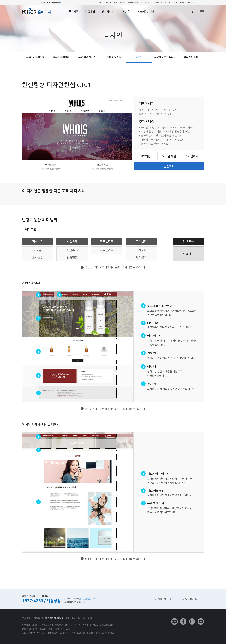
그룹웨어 (122, 2)
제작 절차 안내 (191, 57)
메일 (107, 2)
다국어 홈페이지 (61, 57)
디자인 (139, 57)
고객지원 (125, 12)
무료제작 (74, 12)
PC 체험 (146, 156)
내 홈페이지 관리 (146, 12)
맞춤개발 (90, 12)
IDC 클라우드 (158, 2)
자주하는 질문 (163, 599)
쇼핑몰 (175, 2)
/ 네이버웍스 (113, 2)
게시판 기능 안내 (113, 57)
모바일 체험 (169, 156)
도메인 (101, 2)
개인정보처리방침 (54, 618)
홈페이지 (167, 2)
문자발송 (189, 2)
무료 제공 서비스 (87, 57)
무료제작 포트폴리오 (165, 57)
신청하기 (169, 166)
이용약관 (38, 618)
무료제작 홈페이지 (35, 57)
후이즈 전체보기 (202, 2)
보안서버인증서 (146, 2)
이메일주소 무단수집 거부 (79, 618)
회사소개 (27, 618)
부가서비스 (108, 12)
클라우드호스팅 (133, 2)
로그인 (191, 12)
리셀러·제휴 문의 (191, 599)
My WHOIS (197, 2)
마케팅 (182, 2)
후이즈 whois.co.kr (31, 2)
